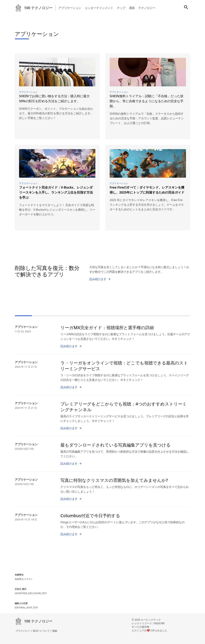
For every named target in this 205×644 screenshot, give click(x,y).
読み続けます (100, 279)
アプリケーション (70, 8)
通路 (132, 8)
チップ (121, 8)
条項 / (36, 631)
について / (46, 631)
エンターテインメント (99, 8)
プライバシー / (24, 631)
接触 (55, 631)
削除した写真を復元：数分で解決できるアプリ (47, 271)
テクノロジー (147, 8)
